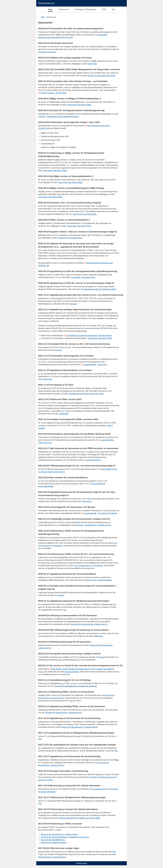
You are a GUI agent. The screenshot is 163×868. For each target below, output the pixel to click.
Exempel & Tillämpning (86, 9)
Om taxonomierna (82, 566)
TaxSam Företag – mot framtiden (53, 93)
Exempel (73, 304)
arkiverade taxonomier (47, 52)
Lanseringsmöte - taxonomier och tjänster (100, 513)
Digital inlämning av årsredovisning (52, 857)
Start (50, 9)
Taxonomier (64, 9)
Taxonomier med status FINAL (83, 277)
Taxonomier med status (79, 105)
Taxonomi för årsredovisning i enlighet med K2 (79, 727)
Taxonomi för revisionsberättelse (99, 580)
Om (114, 9)
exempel (61, 595)
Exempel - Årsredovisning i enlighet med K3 (93, 525)
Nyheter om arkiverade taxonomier (101, 76)
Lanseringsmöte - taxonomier (95, 365)
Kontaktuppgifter (81, 863)
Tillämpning (98, 636)
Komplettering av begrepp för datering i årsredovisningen (89, 336)
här (65, 610)
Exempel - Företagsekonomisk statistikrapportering (58, 117)
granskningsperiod (93, 460)
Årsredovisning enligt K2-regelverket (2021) (99, 289)
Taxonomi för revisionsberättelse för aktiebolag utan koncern (65, 837)
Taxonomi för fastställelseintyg (53, 840)
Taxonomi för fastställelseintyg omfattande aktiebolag (76, 686)
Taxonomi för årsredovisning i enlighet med (63, 713)
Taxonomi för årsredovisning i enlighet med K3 (89, 624)
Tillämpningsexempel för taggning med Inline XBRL (80, 818)
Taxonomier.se (46, 3)
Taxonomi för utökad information (54, 843)
